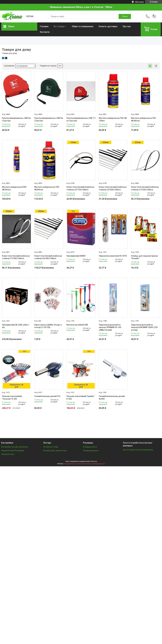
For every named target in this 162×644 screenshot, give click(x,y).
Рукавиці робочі (90, 447)
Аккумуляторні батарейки (13, 451)
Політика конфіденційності (95, 464)
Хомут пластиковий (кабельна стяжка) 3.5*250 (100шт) (145, 188)
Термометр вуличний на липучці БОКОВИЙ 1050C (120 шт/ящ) (144, 327)
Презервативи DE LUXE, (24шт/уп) (15, 326)
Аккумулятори (8, 454)
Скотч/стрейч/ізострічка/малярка (138, 450)
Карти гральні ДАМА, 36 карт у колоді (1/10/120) (48, 326)
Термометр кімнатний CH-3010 (113, 256)
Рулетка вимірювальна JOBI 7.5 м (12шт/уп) (81, 119)
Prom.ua (94, 461)
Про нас (127, 26)
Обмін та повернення (83, 26)
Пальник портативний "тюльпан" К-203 (12, 398)
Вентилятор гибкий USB (77, 325)
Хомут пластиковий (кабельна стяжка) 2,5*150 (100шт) (80, 188)
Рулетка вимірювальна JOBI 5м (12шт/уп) (49, 119)
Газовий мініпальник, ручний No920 (112, 398)
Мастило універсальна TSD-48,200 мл (144, 119)
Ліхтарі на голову (51, 447)
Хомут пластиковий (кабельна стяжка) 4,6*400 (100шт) (48, 257)
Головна (44, 26)
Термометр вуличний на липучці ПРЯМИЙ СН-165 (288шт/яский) (110, 327)
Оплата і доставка (108, 26)
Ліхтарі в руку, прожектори (55, 451)
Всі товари (59, 26)
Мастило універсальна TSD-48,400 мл (47, 188)
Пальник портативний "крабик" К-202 (80, 398)
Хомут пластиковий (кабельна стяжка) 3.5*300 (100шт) (16, 257)
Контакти (45, 32)
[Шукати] (125, 16)
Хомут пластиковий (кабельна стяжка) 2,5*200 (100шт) (113, 188)
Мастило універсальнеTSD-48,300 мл (14, 188)
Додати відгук (154, 16)
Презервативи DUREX (76, 256)
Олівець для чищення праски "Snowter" (144, 257)
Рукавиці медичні (91, 451)
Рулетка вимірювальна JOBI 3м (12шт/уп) (16, 119)
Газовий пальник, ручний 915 (47, 396)
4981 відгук (139, 2)
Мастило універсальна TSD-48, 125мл (113, 119)
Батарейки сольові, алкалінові (15, 447)
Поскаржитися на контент (73, 464)
